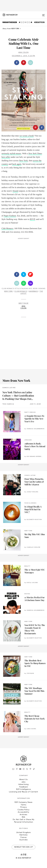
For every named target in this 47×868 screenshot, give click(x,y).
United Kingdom (24, 833)
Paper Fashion (10, 216)
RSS (23, 817)
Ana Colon (23, 52)
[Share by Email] (30, 63)
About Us (23, 780)
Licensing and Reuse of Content (23, 792)
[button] (23, 63)
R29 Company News (23, 802)
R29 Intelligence (23, 789)
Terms (23, 805)
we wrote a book (27, 136)
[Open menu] (43, 14)
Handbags (33, 291)
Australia (23, 840)
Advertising (23, 784)
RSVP (32, 219)
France (23, 837)
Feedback (23, 787)
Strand (15, 191)
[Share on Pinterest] (24, 63)
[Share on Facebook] (17, 63)
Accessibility (23, 812)
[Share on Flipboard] (30, 274)
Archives (23, 815)
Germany (23, 835)
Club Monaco (7, 228)
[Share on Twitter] (24, 274)
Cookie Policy (23, 810)
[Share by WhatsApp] (24, 283)
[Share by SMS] (30, 283)
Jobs (24, 782)
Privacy (24, 807)
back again (17, 164)
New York (23, 161)
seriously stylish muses (11, 154)
